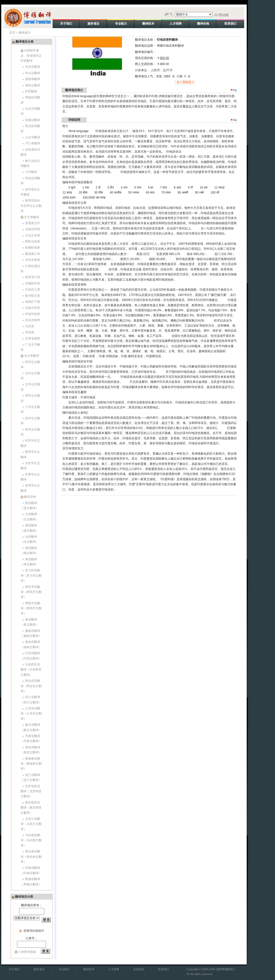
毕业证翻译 (33, 67)
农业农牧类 (33, 320)
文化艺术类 (33, 235)
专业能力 (64, 969)
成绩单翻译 (33, 79)
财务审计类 (33, 277)
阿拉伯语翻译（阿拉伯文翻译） (31, 686)
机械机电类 (33, 248)
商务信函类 (33, 241)
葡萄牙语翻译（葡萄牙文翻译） (31, 608)
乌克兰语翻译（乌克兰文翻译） (31, 824)
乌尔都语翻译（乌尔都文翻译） (31, 840)
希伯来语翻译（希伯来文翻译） (31, 857)
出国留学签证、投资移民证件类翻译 (31, 56)
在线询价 (139, 969)
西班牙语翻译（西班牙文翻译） (31, 592)
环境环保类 (33, 314)
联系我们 (164, 969)
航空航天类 (33, 296)
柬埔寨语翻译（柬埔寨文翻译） (31, 764)
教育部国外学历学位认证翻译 (31, 206)
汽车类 (30, 326)
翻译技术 (89, 969)
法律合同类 (33, 229)
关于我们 (14, 969)
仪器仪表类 (33, 308)
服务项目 (39, 969)
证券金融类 (33, 338)
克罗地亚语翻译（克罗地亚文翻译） (31, 791)
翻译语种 (30, 497)
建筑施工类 (33, 254)
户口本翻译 (33, 143)
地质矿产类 (33, 302)
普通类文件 (33, 223)
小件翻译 (31, 172)
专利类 (30, 332)
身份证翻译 (33, 85)
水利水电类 (33, 260)
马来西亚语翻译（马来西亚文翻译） (31, 670)
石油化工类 (33, 289)
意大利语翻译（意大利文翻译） (31, 575)
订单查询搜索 (27, 952)
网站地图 (224, 15)
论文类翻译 (32, 356)
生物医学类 (33, 283)
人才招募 (114, 969)
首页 (12, 33)
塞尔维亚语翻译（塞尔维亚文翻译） (31, 808)
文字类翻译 (32, 217)
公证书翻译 (33, 137)
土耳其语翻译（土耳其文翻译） (31, 714)
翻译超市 (25, 33)
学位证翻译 (33, 73)
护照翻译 (31, 91)
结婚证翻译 (33, 120)
